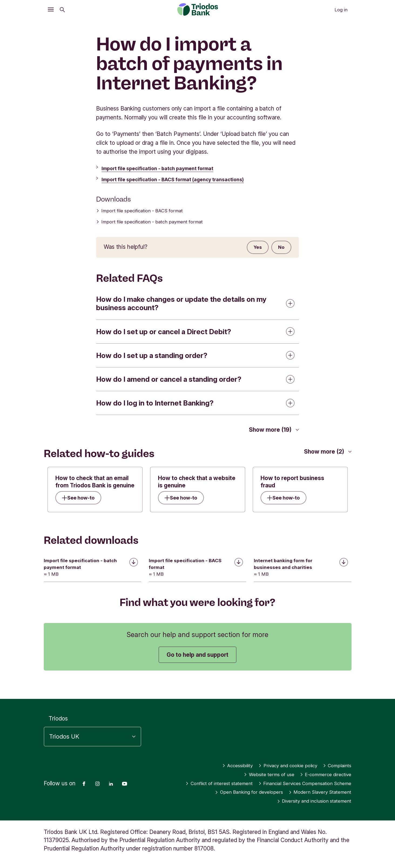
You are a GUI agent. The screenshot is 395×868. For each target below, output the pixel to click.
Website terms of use (252, 766)
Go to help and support (197, 659)
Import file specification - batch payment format (167, 168)
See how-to (83, 501)
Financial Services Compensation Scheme (295, 784)
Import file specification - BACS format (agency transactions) (185, 179)
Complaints (335, 757)
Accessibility (217, 757)
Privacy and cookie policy (277, 757)
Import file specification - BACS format (149, 211)
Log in (341, 10)
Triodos (58, 710)
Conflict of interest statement (311, 775)
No (279, 248)
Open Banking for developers (232, 792)
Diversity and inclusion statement (306, 801)
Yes (252, 248)
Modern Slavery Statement (315, 792)
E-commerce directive (320, 766)
